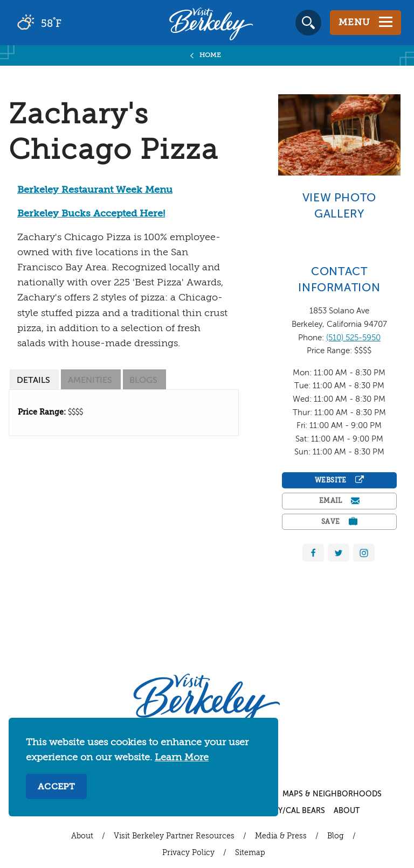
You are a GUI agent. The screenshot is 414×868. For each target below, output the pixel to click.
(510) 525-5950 (353, 338)
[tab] (34, 379)
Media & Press (281, 836)
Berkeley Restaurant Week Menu (95, 190)
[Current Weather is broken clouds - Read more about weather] (70, 23)
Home (211, 55)
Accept (56, 787)
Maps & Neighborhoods (332, 794)
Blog (336, 836)
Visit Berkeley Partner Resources (174, 836)
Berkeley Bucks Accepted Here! (91, 214)
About (347, 811)
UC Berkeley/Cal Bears (280, 811)
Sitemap (250, 853)
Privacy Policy (188, 853)
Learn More (182, 758)
